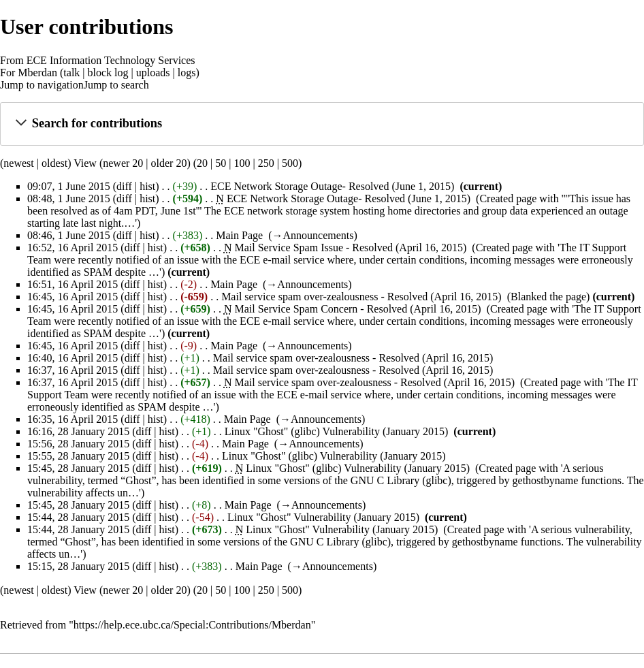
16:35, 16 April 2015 (73, 419)
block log (108, 73)
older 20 (169, 163)
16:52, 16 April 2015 (73, 248)
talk (71, 73)
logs (187, 73)
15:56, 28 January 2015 (78, 444)
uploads (153, 73)
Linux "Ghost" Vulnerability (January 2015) (323, 517)
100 (242, 163)
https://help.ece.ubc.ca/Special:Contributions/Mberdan (192, 625)
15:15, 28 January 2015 (78, 566)
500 (290, 163)
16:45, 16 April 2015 (73, 297)
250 (266, 163)
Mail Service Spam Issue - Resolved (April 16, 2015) (350, 248)
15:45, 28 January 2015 (78, 468)
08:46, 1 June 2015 (69, 235)
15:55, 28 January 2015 (78, 456)
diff (124, 186)
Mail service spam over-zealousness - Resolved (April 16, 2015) (361, 297)
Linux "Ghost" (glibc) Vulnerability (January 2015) (337, 431)
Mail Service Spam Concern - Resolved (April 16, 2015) (357, 309)
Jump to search (116, 85)
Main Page (239, 235)
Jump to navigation (42, 85)
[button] (322, 124)
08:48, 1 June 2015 (69, 198)
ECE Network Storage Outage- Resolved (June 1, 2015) (332, 186)
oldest (54, 163)
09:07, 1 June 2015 (69, 186)
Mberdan (37, 73)
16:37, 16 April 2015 (73, 370)
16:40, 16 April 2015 (73, 358)
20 (202, 163)
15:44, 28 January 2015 (78, 517)
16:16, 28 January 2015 (78, 431)
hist (147, 186)
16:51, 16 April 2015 (73, 284)
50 (221, 163)
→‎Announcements (312, 235)
